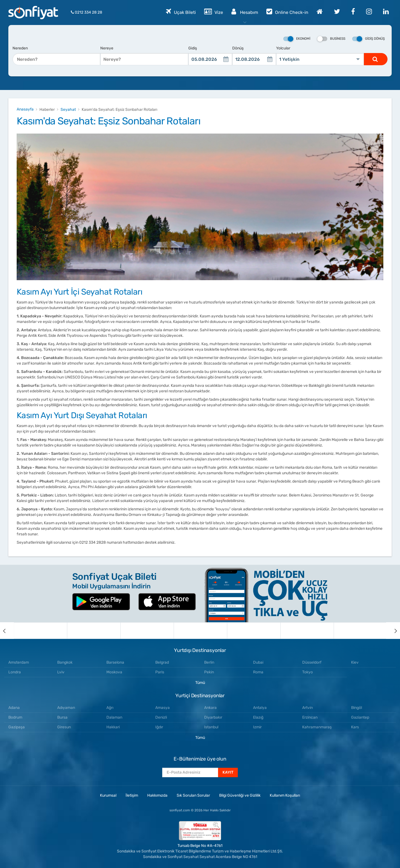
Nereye (107, 48)
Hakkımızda (157, 795)
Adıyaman (66, 708)
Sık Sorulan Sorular (193, 795)
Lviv (61, 672)
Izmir (257, 727)
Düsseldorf (312, 662)
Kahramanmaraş (317, 727)
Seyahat (68, 110)
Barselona (115, 662)
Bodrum (15, 717)
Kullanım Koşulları (285, 795)
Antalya (260, 708)
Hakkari (113, 727)
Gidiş (193, 48)
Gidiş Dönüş (368, 39)
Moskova (114, 672)
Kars (355, 727)
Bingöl (357, 708)
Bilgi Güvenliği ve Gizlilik (240, 795)
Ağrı (110, 708)
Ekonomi (297, 39)
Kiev (355, 662)
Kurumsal (108, 795)
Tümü (200, 683)
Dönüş (238, 48)
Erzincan (310, 717)
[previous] (7, 631)
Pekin (209, 672)
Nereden (20, 48)
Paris (160, 672)
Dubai (258, 662)
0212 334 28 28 (87, 12)
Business (331, 39)
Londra (15, 672)
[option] (41, 631)
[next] (393, 631)
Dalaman (114, 717)
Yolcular (283, 48)
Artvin (307, 708)
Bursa (62, 717)
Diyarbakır (213, 717)
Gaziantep (360, 717)
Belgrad (162, 662)
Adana (14, 708)
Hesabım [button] (245, 11)
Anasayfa (25, 109)
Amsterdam (19, 662)
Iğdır (159, 727)
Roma (258, 672)
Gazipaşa (17, 727)
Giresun (64, 727)
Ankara (210, 708)
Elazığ (258, 717)
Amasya (162, 708)
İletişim (132, 795)
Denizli (161, 717)
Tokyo (307, 672)
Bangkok (65, 662)
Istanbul (211, 727)
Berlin (209, 662)
